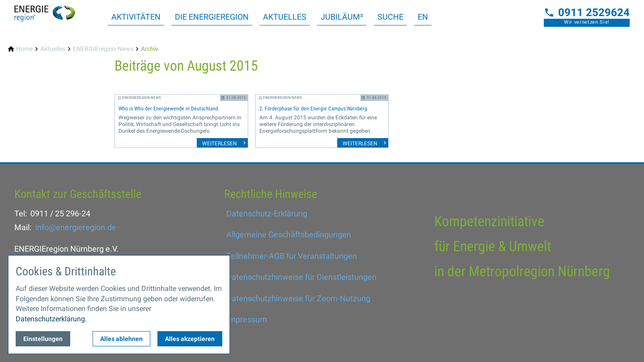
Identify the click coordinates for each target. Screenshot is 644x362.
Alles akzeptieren (190, 339)
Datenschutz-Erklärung (267, 213)
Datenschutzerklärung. (51, 319)
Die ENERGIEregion (212, 17)
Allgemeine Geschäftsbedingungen (289, 234)
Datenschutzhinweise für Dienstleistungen (301, 277)
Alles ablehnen (121, 339)
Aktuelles (285, 17)
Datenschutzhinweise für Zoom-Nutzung (298, 298)
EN (423, 17)
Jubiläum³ (342, 17)
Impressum (247, 319)
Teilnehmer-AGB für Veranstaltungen (292, 256)
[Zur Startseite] (50, 14)
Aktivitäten (136, 17)
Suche (390, 17)
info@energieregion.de (76, 227)
